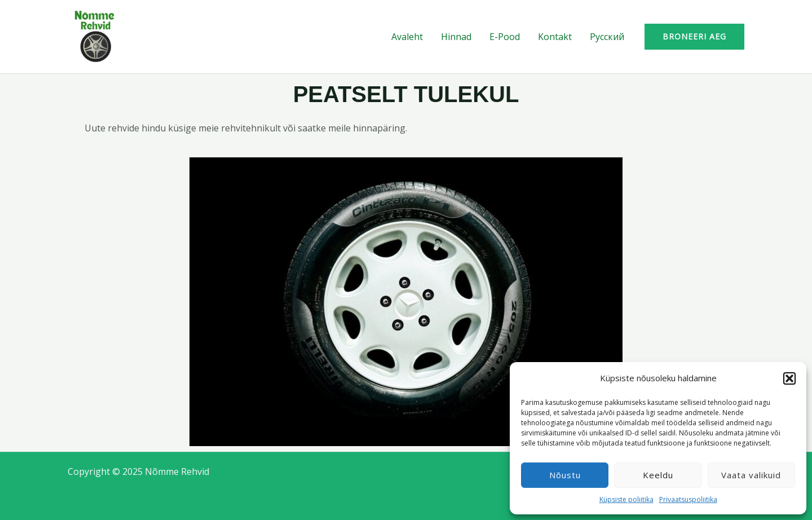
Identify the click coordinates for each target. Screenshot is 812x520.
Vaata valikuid (751, 475)
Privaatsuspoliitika (688, 499)
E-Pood (505, 37)
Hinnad (456, 37)
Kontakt (555, 37)
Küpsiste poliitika (626, 499)
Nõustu (565, 475)
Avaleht (407, 37)
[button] (789, 378)
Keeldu (658, 475)
